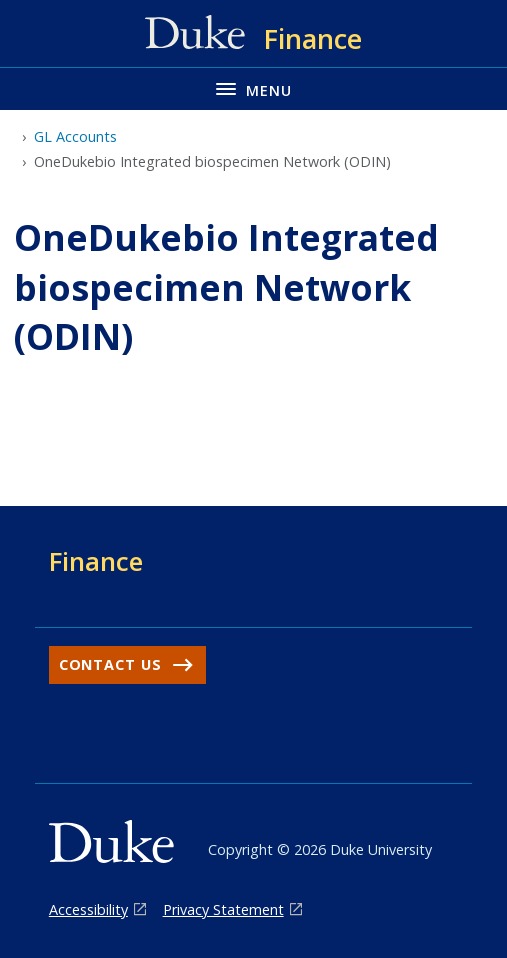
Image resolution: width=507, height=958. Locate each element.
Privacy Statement (223, 909)
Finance (96, 561)
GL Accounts (75, 136)
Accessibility (88, 909)
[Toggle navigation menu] (253, 88)
